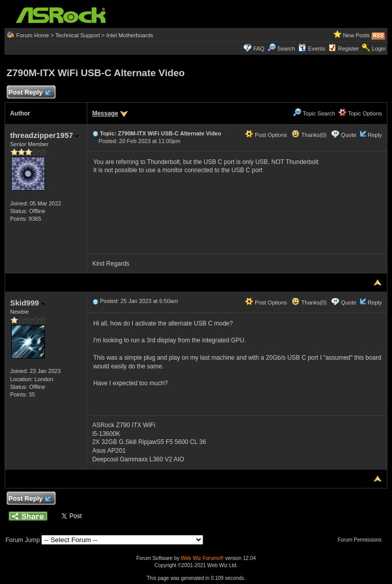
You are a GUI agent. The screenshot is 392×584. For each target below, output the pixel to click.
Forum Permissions (362, 540)
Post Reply (30, 93)
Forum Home (33, 35)
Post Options (266, 135)
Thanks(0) (309, 135)
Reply (375, 135)
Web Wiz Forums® (202, 558)
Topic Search (314, 113)
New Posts (357, 35)
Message (105, 113)
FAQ (259, 49)
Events (312, 49)
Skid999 (28, 303)
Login (378, 49)
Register (348, 49)
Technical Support (77, 35)
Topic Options (360, 113)
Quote (349, 135)
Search (286, 49)
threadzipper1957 (45, 135)
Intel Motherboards (130, 35)
